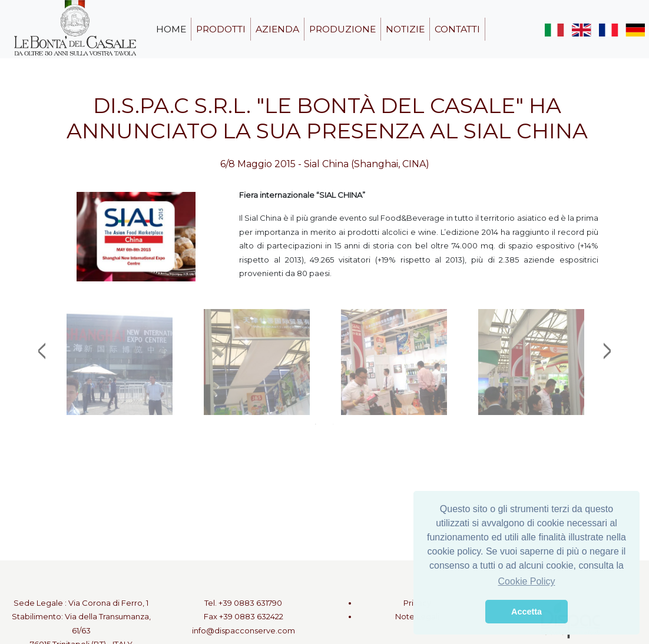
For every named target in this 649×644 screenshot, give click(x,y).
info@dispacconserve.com (244, 630)
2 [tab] (333, 424)
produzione (342, 29)
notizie (405, 29)
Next (607, 351)
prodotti (221, 29)
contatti (457, 29)
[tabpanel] (119, 362)
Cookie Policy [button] (527, 581)
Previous (42, 351)
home (171, 29)
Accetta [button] (527, 612)
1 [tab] (316, 424)
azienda (277, 29)
